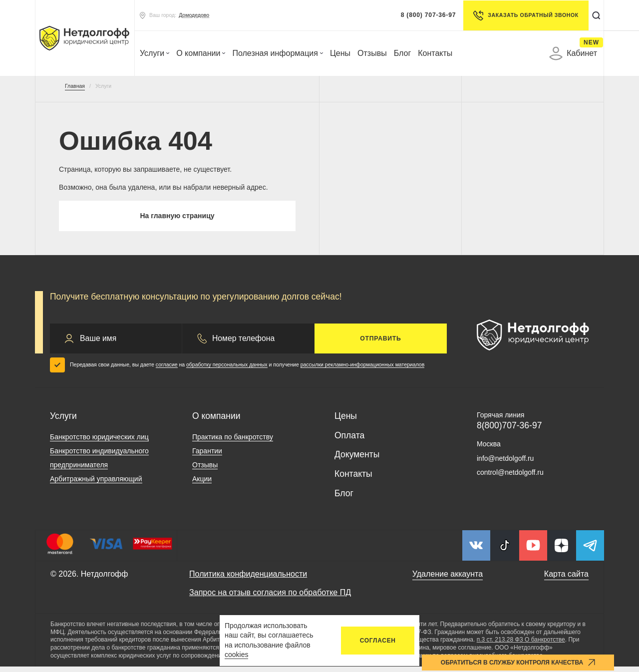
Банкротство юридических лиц (99, 442)
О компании (201, 53)
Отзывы (372, 53)
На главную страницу (177, 219)
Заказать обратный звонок (521, 15)
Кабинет (573, 53)
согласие (167, 370)
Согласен (378, 641)
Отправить (380, 343)
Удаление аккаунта (448, 579)
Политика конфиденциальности (248, 579)
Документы (357, 460)
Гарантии (207, 456)
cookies (236, 655)
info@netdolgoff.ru (505, 463)
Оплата (349, 440)
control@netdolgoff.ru (510, 478)
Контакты (435, 53)
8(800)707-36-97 (509, 431)
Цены (340, 53)
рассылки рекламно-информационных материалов (363, 370)
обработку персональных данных (227, 370)
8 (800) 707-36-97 (424, 15)
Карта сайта (566, 579)
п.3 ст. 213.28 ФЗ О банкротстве (521, 645)
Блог (403, 53)
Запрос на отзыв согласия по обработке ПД (270, 598)
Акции (202, 484)
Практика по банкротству (233, 442)
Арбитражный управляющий (96, 484)
